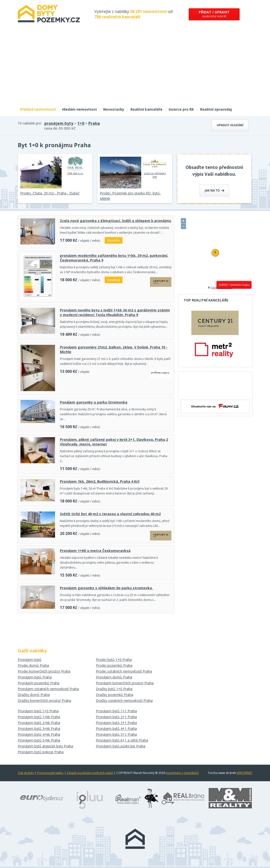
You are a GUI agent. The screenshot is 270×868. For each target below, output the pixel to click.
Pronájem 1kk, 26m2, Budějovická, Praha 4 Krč (100, 481)
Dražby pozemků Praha (115, 695)
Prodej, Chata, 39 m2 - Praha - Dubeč (50, 193)
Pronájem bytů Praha (35, 677)
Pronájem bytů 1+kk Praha (39, 717)
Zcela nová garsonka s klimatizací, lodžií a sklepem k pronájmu (116, 221)
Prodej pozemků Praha (114, 665)
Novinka (114, 240)
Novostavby (114, 109)
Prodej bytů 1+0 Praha (114, 660)
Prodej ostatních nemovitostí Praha (124, 671)
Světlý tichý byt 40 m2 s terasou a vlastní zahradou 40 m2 (110, 514)
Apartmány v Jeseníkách (182, 773)
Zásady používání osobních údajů (90, 773)
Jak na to (215, 190)
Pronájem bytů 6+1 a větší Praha (122, 740)
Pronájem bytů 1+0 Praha (38, 711)
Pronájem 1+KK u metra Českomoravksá (95, 551)
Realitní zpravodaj (216, 109)
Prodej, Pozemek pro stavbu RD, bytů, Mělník (130, 196)
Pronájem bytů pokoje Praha (41, 752)
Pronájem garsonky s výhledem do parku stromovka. (106, 588)
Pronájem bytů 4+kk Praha (39, 734)
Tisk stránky (26, 773)
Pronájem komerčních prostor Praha (125, 683)
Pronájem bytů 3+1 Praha (116, 723)
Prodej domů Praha (33, 665)
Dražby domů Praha (34, 695)
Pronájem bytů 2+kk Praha (39, 723)
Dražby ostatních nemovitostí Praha (124, 700)
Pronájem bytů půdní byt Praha (121, 746)
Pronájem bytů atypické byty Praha (45, 746)
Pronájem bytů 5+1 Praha (116, 734)
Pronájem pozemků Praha (39, 683)
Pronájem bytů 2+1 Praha (116, 717)
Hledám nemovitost (79, 109)
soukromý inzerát (214, 14)
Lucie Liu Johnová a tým (155, 167)
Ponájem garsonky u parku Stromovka (94, 402)
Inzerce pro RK (181, 109)
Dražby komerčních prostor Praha (44, 700)
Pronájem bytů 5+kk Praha (39, 740)
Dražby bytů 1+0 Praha (114, 689)
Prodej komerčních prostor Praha (44, 671)
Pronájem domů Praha (114, 677)
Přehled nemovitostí (38, 109)
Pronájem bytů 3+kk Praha (39, 728)
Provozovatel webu (50, 773)
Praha (94, 123)
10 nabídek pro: (30, 123)
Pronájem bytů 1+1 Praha (116, 711)
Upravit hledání (230, 125)
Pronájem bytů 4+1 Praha (116, 728)
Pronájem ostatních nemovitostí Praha (48, 689)
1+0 (81, 123)
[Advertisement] (135, 68)
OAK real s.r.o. (75, 166)
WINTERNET (245, 773)
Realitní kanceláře (146, 109)
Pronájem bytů (30, 660)
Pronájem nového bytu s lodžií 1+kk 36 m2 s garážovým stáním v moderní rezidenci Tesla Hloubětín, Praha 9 (115, 312)
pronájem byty (59, 123)
